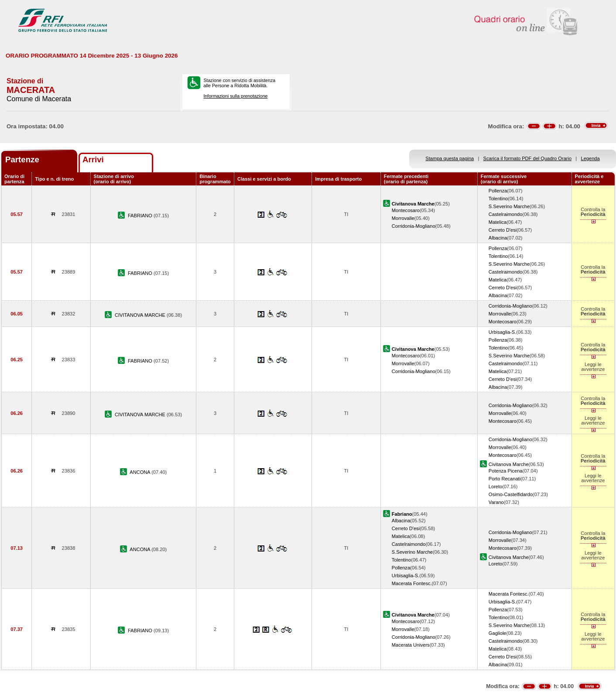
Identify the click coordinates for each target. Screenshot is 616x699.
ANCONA (140, 472)
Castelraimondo (506, 214)
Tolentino (498, 199)
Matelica (498, 222)
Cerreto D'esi (503, 230)
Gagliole (498, 633)
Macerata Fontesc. (412, 583)
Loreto (495, 487)
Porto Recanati (505, 479)
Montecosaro (406, 210)
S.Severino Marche (509, 206)
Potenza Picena (506, 471)
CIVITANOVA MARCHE (141, 315)
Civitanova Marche (509, 464)
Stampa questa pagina (450, 158)
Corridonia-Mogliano (414, 226)
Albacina (498, 238)
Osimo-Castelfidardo (511, 494)
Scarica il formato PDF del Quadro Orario (528, 158)
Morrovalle (403, 218)
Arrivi (93, 159)
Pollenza (498, 191)
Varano (496, 502)
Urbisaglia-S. (502, 332)
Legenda (590, 158)
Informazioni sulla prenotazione (235, 96)
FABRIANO (141, 216)
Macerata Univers (411, 645)
